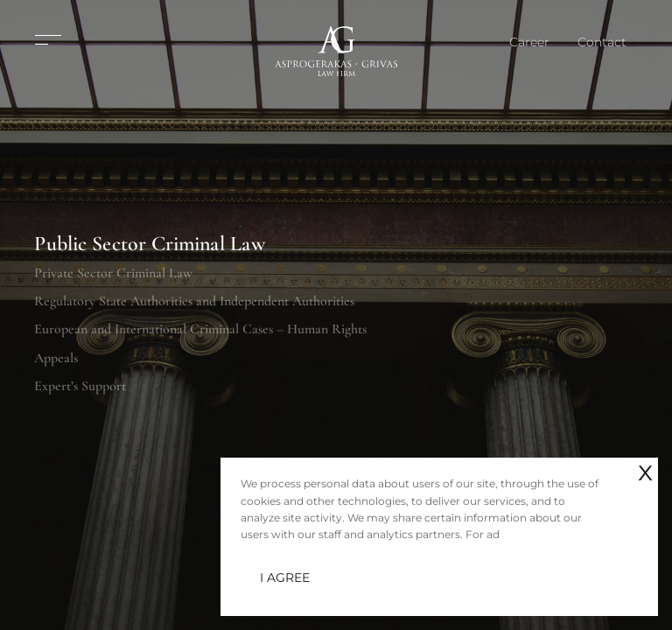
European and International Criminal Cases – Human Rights (200, 329)
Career (529, 42)
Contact (602, 42)
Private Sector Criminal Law (113, 272)
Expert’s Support (80, 386)
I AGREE (285, 577)
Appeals (56, 358)
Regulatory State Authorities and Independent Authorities (194, 301)
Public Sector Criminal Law (150, 244)
